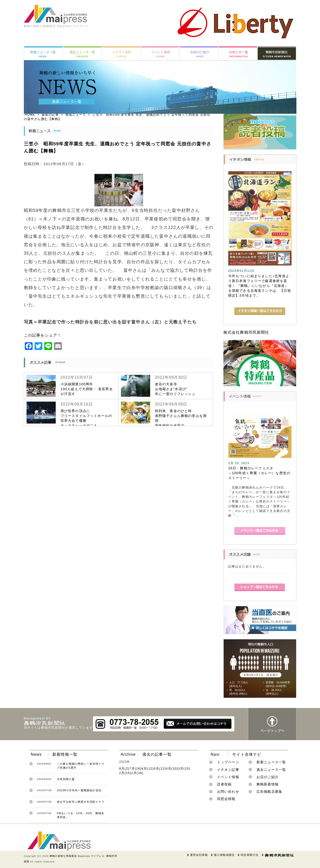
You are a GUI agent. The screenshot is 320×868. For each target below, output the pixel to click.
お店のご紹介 (268, 777)
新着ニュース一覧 (271, 762)
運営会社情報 (199, 855)
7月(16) (135, 769)
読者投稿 (224, 784)
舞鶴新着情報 (268, 784)
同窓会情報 (226, 799)
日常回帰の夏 (66, 779)
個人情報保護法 (224, 855)
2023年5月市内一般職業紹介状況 (79, 790)
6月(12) (147, 769)
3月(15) (184, 769)
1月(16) (137, 773)
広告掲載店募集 (269, 792)
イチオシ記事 (228, 770)
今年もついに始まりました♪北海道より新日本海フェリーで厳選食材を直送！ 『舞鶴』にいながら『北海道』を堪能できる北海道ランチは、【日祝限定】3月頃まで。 (260, 286)
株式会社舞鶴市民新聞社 (246, 332)
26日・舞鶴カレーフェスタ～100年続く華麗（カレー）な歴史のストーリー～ (259, 473)
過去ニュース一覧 (271, 770)
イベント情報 (228, 777)
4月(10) (172, 769)
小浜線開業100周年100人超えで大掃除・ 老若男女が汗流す (87, 389)
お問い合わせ (228, 792)
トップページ (228, 762)
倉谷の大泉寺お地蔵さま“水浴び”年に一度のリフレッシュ (175, 389)
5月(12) (160, 769)
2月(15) (125, 773)
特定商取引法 (250, 855)
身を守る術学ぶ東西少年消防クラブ (81, 802)
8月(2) (124, 769)
